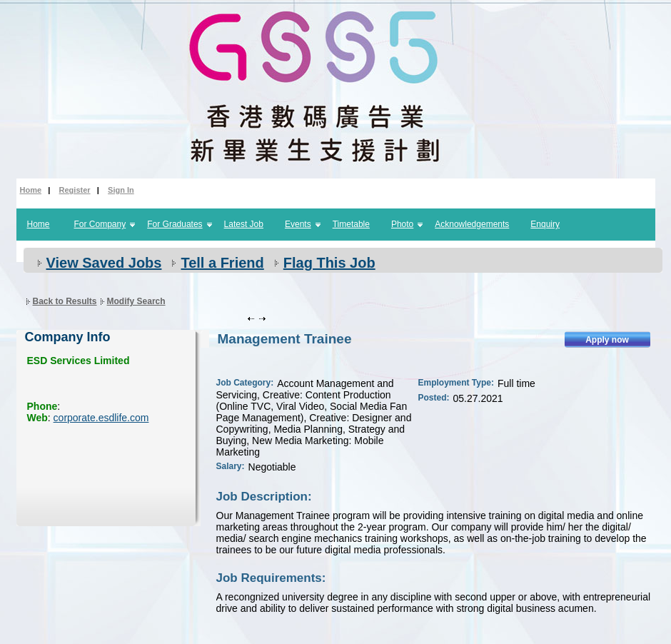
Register (75, 190)
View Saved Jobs (104, 263)
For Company (100, 224)
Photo (402, 224)
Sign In (121, 190)
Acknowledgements (472, 224)
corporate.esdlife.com (101, 418)
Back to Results (65, 301)
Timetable (351, 224)
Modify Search (136, 301)
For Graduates (175, 224)
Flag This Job (329, 263)
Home (31, 190)
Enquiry (545, 224)
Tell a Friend (222, 263)
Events (298, 224)
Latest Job (244, 224)
